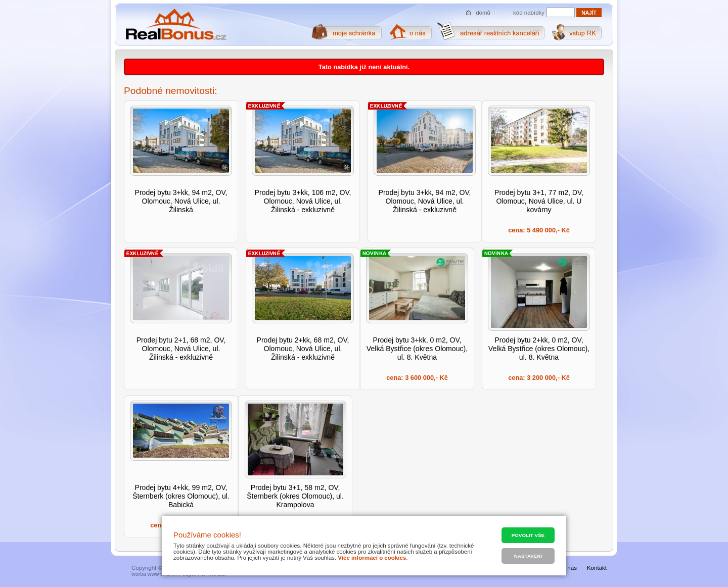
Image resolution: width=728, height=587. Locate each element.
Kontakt (597, 568)
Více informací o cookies (372, 558)
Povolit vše (528, 535)
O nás (569, 568)
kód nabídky (529, 13)
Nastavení (528, 556)
